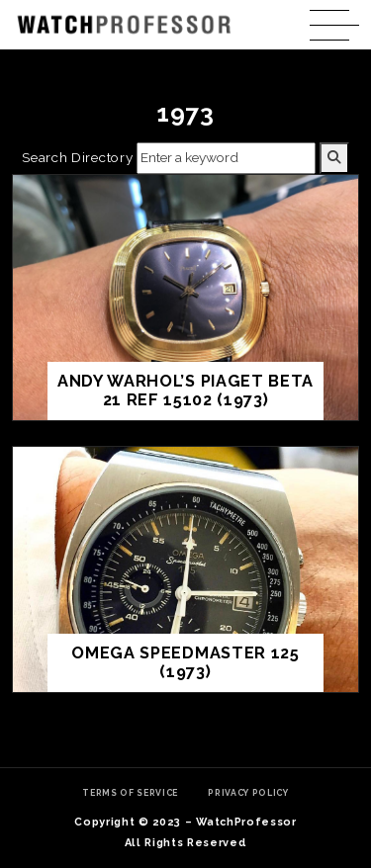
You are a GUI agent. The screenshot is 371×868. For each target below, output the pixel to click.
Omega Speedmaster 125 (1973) (185, 663)
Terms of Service (130, 793)
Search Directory (77, 157)
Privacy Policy (248, 793)
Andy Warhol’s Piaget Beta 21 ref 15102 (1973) (185, 391)
